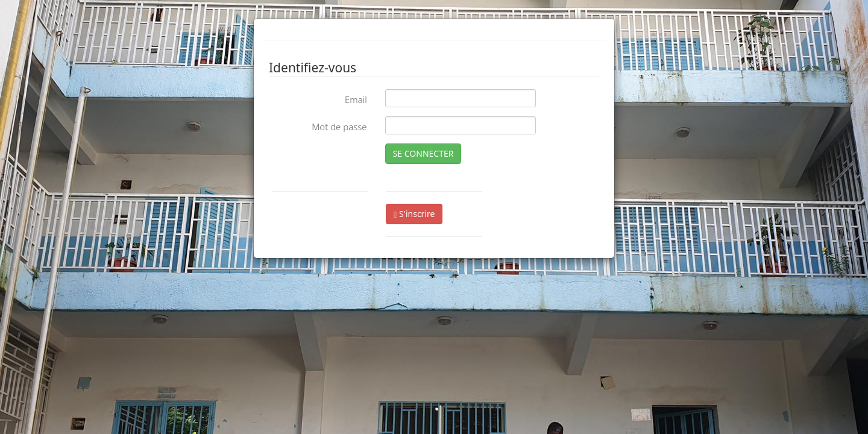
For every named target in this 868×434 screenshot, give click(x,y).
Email (356, 99)
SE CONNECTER (423, 153)
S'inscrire (414, 214)
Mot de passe (339, 127)
